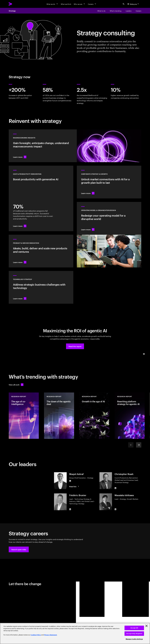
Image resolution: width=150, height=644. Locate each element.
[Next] (139, 445)
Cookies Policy (36, 635)
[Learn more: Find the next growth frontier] (109, 182)
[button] (75, 346)
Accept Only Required (134, 634)
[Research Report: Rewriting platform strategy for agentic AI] (130, 416)
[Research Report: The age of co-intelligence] (24, 416)
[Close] (147, 626)
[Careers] (92, 4)
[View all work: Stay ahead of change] (16, 385)
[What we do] (52, 4)
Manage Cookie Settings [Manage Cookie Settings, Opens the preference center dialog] (134, 639)
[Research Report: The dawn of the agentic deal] (59, 416)
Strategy (12, 11)
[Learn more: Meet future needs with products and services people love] (41, 251)
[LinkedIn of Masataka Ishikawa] (115, 509)
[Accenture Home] (15, 4)
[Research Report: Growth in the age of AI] (94, 416)
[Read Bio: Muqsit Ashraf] (74, 486)
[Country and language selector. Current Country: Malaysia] (133, 4)
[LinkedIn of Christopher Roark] (115, 488)
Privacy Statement (50, 635)
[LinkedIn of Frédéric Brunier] (70, 509)
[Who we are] (80, 4)
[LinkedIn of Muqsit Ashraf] (70, 481)
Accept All (134, 628)
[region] (75, 633)
